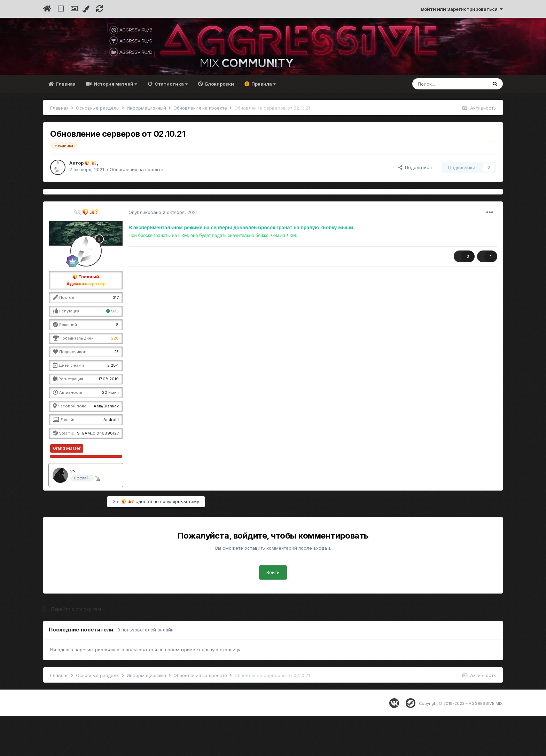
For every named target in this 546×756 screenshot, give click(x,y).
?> (73, 511)
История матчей (115, 124)
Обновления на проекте (136, 210)
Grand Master (67, 488)
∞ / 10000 (110, 488)
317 (116, 338)
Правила (263, 124)
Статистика (171, 124)
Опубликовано (163, 252)
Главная (65, 124)
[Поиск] (450, 124)
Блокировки (219, 124)
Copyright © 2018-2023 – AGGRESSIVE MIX (461, 743)
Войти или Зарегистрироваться (462, 9)
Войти (273, 612)
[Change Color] (87, 9)
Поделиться (415, 207)
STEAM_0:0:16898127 (98, 474)
